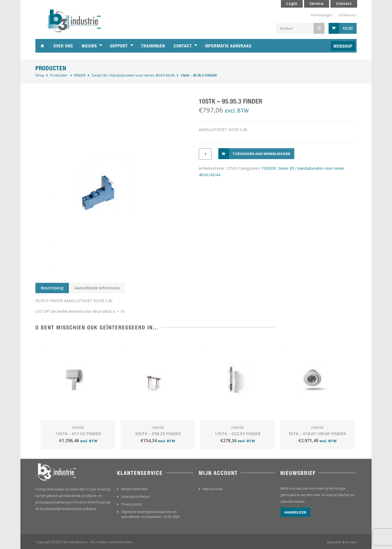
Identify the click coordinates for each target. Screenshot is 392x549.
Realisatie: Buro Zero (342, 542)
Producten (59, 75)
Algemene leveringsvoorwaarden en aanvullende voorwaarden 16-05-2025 (151, 514)
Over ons (63, 46)
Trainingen (153, 46)
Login (292, 3)
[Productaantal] (205, 154)
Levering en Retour (136, 497)
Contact (183, 46)
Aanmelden (295, 512)
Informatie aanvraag (228, 46)
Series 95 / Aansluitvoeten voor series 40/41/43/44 (133, 75)
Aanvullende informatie (97, 288)
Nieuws (89, 46)
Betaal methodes (134, 489)
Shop (40, 75)
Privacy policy (132, 504)
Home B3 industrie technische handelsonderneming (42, 46)
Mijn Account (213, 489)
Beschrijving (52, 288)
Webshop (343, 46)
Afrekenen (348, 15)
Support (119, 46)
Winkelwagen (322, 15)
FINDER (80, 75)
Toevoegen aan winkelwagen (261, 154)
